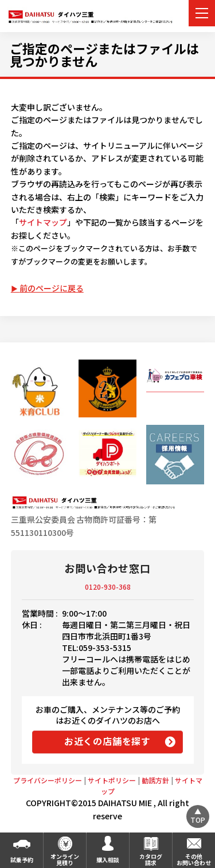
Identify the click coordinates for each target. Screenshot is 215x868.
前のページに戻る (52, 288)
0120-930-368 (108, 587)
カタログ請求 (151, 859)
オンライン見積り (65, 859)
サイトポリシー (112, 780)
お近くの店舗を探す (107, 741)
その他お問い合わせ (194, 859)
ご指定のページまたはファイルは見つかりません (104, 54)
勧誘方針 (155, 780)
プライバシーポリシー (48, 780)
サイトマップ (43, 222)
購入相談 (108, 860)
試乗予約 (22, 860)
